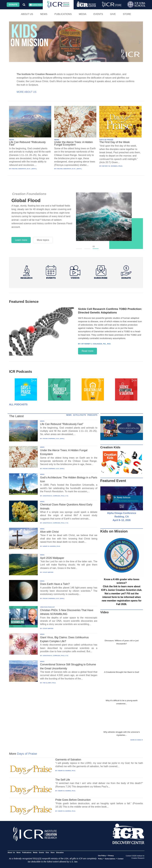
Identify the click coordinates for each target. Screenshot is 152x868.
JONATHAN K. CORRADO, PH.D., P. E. (56, 496)
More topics (43, 240)
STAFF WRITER (48, 572)
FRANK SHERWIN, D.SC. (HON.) (54, 439)
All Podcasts (18, 404)
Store (127, 14)
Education (60, 852)
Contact (120, 859)
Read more (88, 351)
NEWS (12, 140)
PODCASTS (92, 415)
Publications (63, 14)
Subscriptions (110, 859)
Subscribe (36, 5)
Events (98, 14)
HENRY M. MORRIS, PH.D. (52, 546)
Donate (13, 5)
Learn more (21, 240)
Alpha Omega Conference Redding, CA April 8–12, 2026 (122, 517)
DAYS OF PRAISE (106, 140)
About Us (27, 14)
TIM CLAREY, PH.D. (49, 683)
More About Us (26, 92)
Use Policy (102, 856)
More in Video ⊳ (137, 740)
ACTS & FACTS (79, 415)
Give (113, 14)
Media (83, 14)
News (44, 14)
